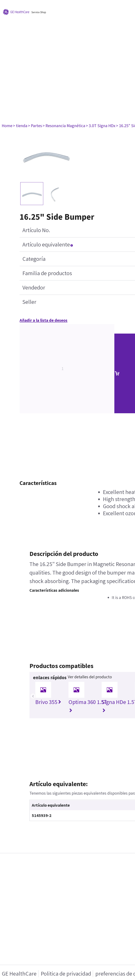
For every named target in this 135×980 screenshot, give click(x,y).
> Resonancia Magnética (64, 126)
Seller (29, 302)
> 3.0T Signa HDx (101, 126)
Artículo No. (36, 230)
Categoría (34, 259)
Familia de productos (47, 273)
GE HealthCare (19, 974)
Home (7, 126)
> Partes (35, 126)
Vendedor (34, 288)
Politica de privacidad (66, 974)
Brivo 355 (48, 702)
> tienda (20, 126)
